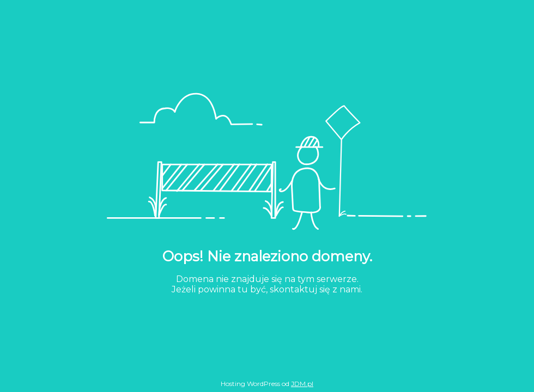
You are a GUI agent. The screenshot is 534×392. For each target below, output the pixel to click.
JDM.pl (302, 384)
